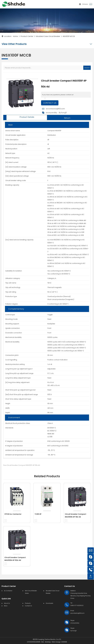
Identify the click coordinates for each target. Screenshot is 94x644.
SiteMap (48, 642)
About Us (7, 603)
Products (28, 603)
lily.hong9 (63, 113)
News (6, 606)
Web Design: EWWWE (59, 642)
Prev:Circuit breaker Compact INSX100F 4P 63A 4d (22, 465)
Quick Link (6, 599)
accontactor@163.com (55, 109)
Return (67, 118)
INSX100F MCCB (69, 36)
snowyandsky (51, 113)
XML (43, 642)
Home (15, 36)
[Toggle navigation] (90, 4)
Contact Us (50, 103)
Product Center (27, 36)
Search (87, 68)
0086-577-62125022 (77, 605)
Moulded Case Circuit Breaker (48, 36)
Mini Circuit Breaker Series (31, 592)
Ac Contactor (8, 591)
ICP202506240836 (34, 642)
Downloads (49, 603)
